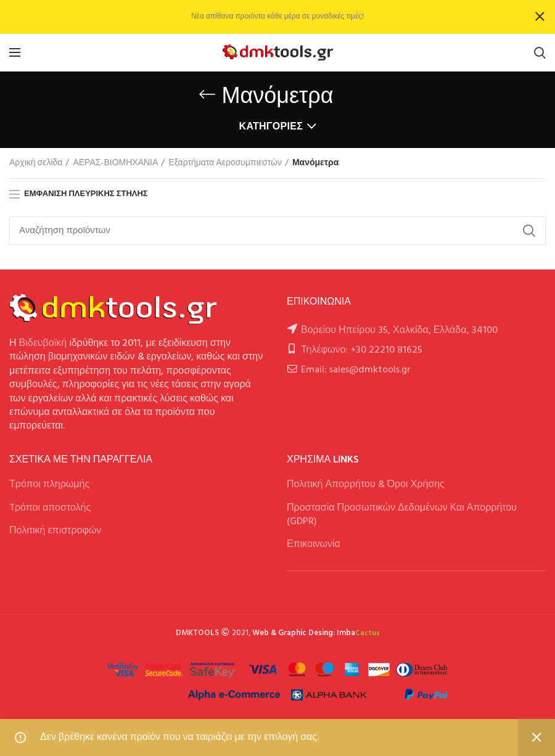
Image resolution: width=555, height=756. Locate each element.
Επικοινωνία (314, 544)
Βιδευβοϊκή (43, 343)
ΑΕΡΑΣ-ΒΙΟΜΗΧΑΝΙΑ (115, 163)
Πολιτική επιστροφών (55, 531)
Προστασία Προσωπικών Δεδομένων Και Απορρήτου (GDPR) (402, 515)
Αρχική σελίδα (36, 163)
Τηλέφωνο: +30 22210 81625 (362, 350)
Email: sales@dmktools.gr (356, 370)
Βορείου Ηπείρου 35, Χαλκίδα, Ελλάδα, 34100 (399, 331)
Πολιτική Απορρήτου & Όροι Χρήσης (366, 485)
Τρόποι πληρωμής (49, 485)
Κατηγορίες (271, 127)
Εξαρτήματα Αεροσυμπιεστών (225, 163)
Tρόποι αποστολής (50, 508)
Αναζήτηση (529, 231)
